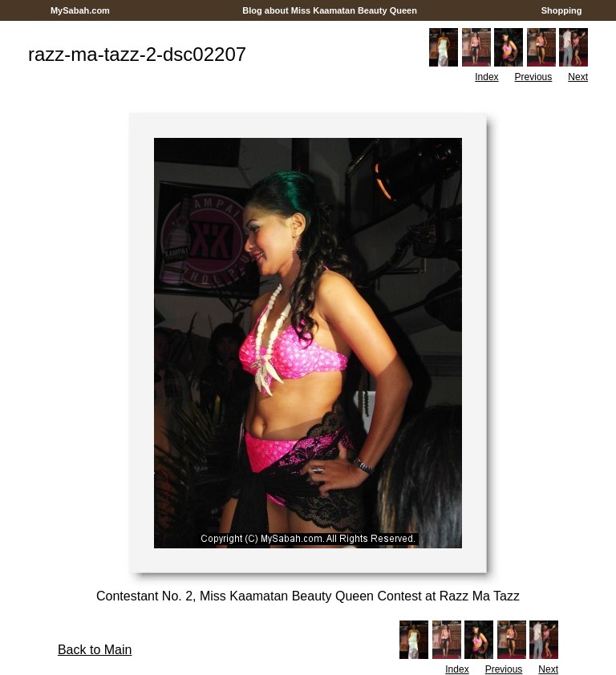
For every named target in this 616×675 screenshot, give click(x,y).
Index (486, 77)
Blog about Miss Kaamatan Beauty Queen (330, 10)
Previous (534, 77)
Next (578, 77)
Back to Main (95, 650)
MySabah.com (80, 10)
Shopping (562, 10)
